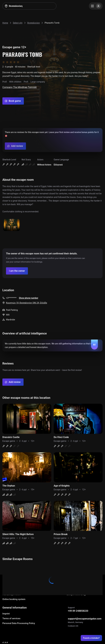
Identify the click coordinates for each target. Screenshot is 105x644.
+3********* (11, 298)
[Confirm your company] (17, 271)
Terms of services (11, 618)
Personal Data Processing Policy (19, 623)
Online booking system (14, 599)
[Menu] (96, 6)
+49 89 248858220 (78, 611)
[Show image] (12, 225)
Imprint (6, 614)
